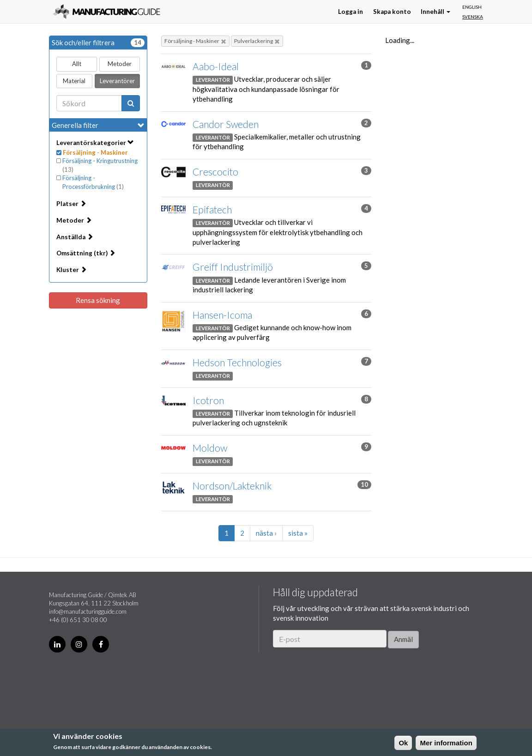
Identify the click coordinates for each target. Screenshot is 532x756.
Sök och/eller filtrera (98, 43)
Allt (77, 64)
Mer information (446, 743)
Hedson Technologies (237, 362)
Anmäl (403, 639)
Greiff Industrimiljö (233, 267)
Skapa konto (392, 12)
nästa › (266, 533)
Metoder (120, 64)
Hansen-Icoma (222, 315)
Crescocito (215, 172)
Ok (403, 743)
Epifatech (212, 209)
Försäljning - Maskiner (195, 41)
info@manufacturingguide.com (88, 611)
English (472, 7)
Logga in (351, 12)
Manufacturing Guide (106, 12)
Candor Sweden (226, 124)
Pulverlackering (257, 41)
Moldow (210, 448)
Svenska (473, 17)
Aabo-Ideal (216, 66)
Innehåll (435, 12)
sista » (298, 533)
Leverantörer (117, 81)
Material (74, 81)
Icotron (208, 400)
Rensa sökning (98, 300)
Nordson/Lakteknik (232, 486)
